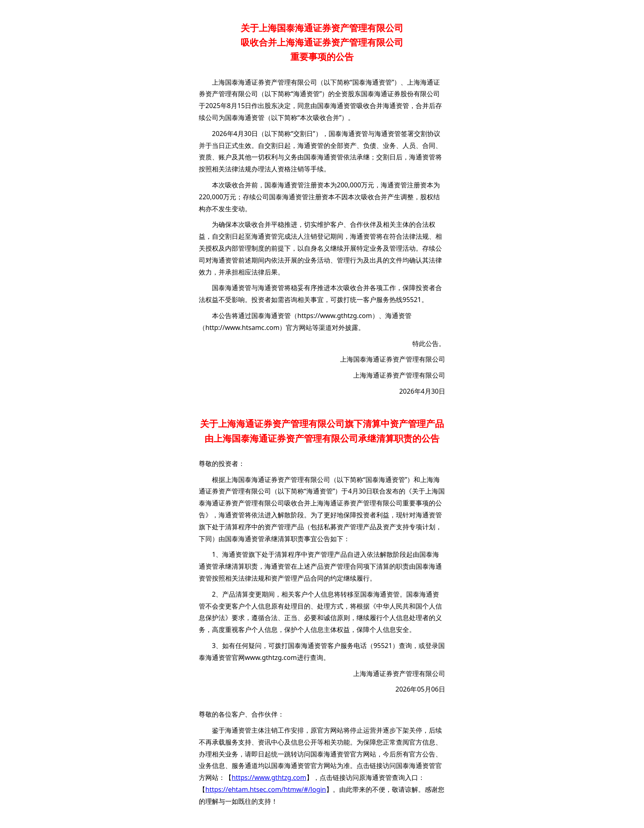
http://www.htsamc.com (242, 328)
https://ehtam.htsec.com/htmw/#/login (266, 789)
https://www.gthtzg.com (335, 316)
